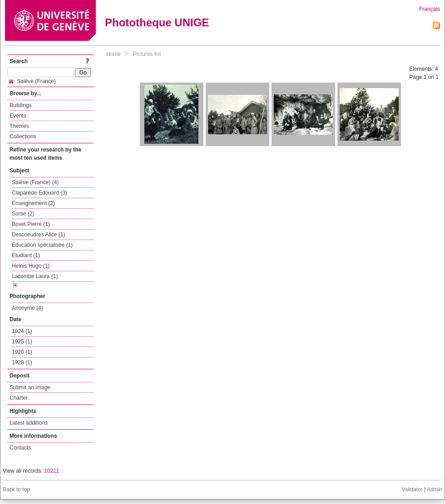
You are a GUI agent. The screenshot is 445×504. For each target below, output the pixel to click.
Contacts (20, 448)
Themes (19, 126)
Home (114, 54)
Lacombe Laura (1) (35, 276)
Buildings (21, 105)
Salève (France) (32, 81)
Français (430, 9)
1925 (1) (22, 342)
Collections (23, 137)
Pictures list (147, 54)
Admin (435, 489)
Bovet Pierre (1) (31, 224)
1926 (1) (22, 352)
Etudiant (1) (26, 255)
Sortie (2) (23, 214)
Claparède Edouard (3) (40, 193)
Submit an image (30, 387)
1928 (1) (22, 362)
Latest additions (29, 423)
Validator (412, 489)
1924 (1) (22, 331)
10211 (52, 471)
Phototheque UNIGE (157, 22)
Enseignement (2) (33, 203)
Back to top (16, 489)
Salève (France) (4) (35, 182)
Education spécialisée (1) (42, 245)
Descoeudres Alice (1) (38, 235)
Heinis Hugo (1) (31, 266)
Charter (19, 398)
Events (18, 116)
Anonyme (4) (27, 308)
